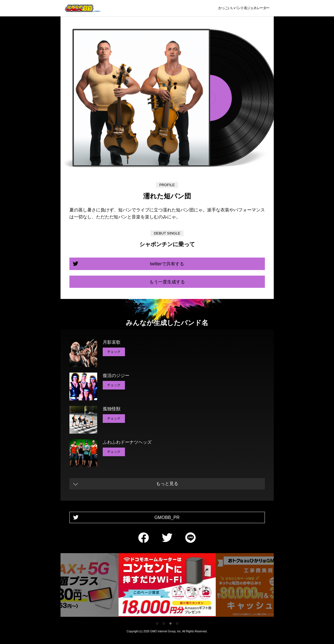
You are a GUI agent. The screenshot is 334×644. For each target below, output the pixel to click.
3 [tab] (170, 623)
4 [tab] (177, 623)
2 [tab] (164, 623)
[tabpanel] (167, 586)
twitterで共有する (167, 264)
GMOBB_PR (167, 517)
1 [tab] (157, 623)
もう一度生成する (167, 282)
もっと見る (167, 484)
